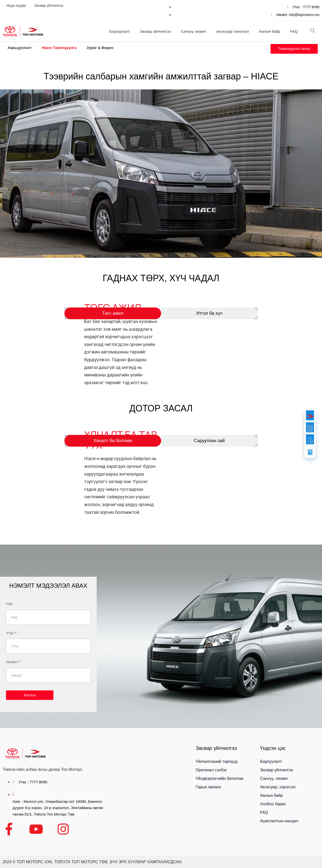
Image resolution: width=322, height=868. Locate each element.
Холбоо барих (273, 804)
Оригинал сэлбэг (211, 770)
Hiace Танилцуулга (59, 48)
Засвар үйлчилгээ (49, 5)
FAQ (294, 31)
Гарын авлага (208, 787)
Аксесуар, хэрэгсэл (278, 787)
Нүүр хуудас (16, 5)
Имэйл (13, 662)
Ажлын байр (269, 31)
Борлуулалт (120, 31)
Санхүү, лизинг (274, 778)
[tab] (113, 313)
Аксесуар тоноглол (233, 31)
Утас (11, 633)
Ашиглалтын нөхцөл (279, 821)
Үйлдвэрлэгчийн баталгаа (219, 778)
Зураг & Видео (100, 48)
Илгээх (30, 695)
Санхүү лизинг (193, 31)
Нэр (9, 604)
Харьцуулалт (20, 48)
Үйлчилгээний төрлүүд (216, 761)
